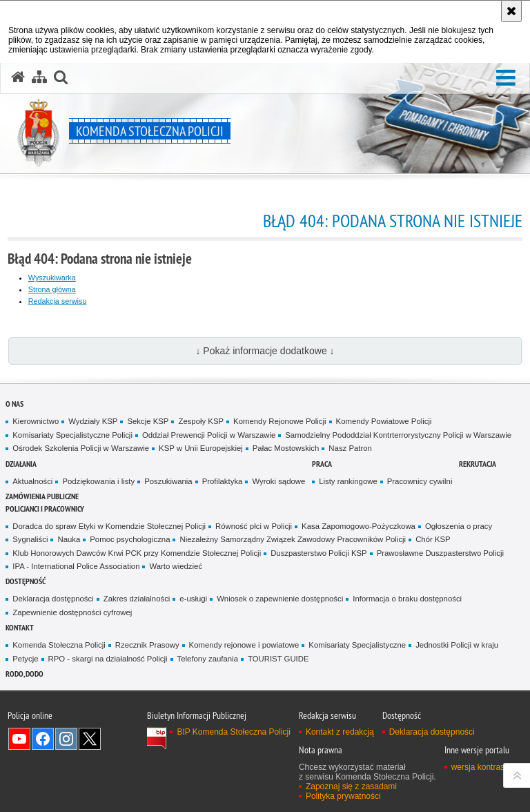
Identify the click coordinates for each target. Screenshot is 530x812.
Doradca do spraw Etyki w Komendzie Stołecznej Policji (109, 526)
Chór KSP (433, 539)
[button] (506, 78)
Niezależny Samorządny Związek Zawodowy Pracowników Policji (293, 539)
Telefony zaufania (208, 659)
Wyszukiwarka (52, 278)
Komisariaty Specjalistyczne (357, 645)
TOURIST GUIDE (278, 659)
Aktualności (32, 481)
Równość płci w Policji (254, 526)
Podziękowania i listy (98, 481)
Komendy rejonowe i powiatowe (244, 645)
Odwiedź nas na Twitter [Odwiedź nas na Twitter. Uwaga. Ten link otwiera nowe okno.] (90, 739)
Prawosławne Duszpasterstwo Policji (440, 553)
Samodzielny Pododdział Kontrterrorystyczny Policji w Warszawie (398, 435)
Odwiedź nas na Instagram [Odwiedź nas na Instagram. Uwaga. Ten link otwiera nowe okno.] (66, 739)
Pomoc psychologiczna (130, 539)
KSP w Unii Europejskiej (201, 448)
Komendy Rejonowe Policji (280, 421)
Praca (322, 464)
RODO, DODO (24, 674)
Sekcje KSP (148, 421)
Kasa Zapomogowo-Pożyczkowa (359, 526)
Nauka (69, 539)
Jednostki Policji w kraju (457, 645)
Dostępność (26, 581)
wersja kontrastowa (487, 767)
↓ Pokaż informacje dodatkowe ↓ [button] (265, 351)
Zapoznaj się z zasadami (351, 786)
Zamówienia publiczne (42, 496)
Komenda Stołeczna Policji (59, 645)
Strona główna (52, 289)
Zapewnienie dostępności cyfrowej (72, 612)
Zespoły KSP (201, 421)
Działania (21, 464)
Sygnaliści (30, 539)
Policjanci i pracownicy (45, 509)
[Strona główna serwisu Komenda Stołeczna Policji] (18, 77)
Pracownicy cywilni (420, 481)
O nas (14, 404)
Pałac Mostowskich (286, 448)
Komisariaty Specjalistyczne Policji (72, 435)
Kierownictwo (36, 421)
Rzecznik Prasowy (147, 645)
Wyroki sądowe (278, 481)
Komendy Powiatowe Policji (384, 421)
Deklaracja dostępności (53, 599)
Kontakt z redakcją (340, 732)
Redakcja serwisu (58, 301)
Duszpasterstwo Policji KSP (319, 553)
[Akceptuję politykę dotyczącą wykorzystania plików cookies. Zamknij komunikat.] (511, 11)
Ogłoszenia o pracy (459, 526)
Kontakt (20, 627)
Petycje (25, 659)
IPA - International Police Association (76, 566)
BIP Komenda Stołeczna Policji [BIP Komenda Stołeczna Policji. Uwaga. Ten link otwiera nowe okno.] (234, 732)
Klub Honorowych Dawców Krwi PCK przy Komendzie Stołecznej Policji (137, 553)
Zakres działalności (137, 599)
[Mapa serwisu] (39, 77)
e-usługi (193, 599)
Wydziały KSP (93, 421)
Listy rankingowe (348, 481)
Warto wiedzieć (176, 566)
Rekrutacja (478, 464)
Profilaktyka (223, 481)
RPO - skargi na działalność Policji (108, 659)
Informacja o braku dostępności (407, 599)
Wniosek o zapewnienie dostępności (280, 599)
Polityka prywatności (343, 796)
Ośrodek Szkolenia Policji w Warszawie (81, 448)
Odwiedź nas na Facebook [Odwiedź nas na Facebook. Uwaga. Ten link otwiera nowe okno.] (43, 739)
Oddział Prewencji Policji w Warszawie (209, 435)
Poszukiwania (168, 481)
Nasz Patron (350, 448)
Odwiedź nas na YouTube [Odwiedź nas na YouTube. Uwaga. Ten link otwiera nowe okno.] (19, 739)
